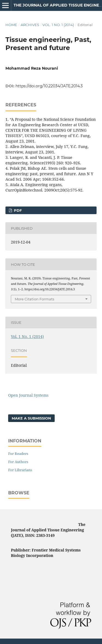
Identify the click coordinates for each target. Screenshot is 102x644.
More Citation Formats (34, 299)
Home (11, 25)
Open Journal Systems (28, 395)
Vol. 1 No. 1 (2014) (58, 25)
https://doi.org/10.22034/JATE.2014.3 (49, 86)
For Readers (18, 454)
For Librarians (20, 470)
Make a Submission (31, 418)
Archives (30, 25)
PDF (17, 210)
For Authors (18, 462)
